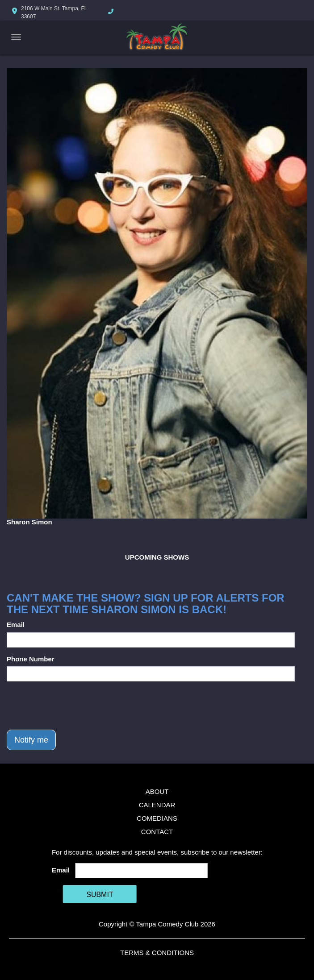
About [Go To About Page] (157, 791)
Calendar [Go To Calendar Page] (157, 805)
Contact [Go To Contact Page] (157, 832)
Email (16, 625)
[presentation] (75, 706)
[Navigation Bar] (16, 37)
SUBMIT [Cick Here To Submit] (100, 895)
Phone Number (31, 659)
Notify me (31, 740)
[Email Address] (141, 871)
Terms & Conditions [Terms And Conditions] (157, 953)
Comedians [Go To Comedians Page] (157, 818)
